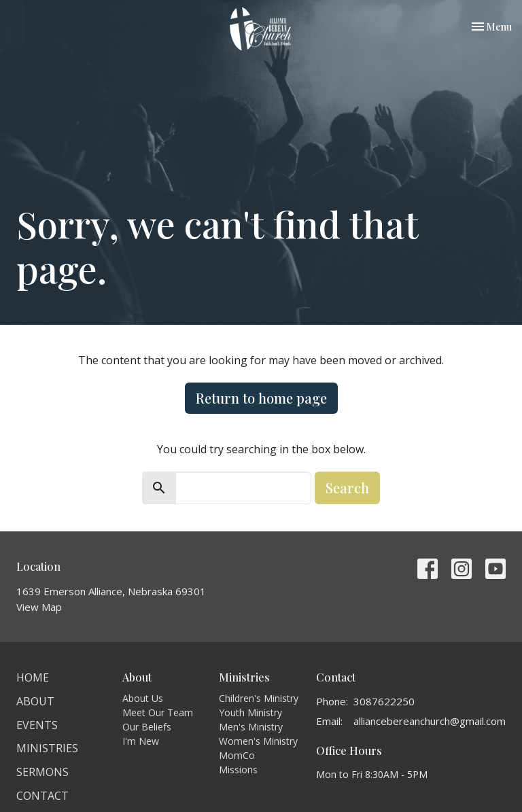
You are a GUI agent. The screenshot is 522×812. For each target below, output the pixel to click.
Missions (238, 770)
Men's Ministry (251, 727)
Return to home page (261, 398)
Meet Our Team (158, 712)
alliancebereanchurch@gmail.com (430, 721)
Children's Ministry (259, 698)
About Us (143, 698)
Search (347, 488)
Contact (42, 796)
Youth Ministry (250, 712)
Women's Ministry (258, 741)
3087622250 (384, 701)
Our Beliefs (147, 727)
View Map (39, 607)
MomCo (237, 755)
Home (33, 677)
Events (37, 725)
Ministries (47, 748)
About (35, 701)
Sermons (42, 772)
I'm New (141, 741)
